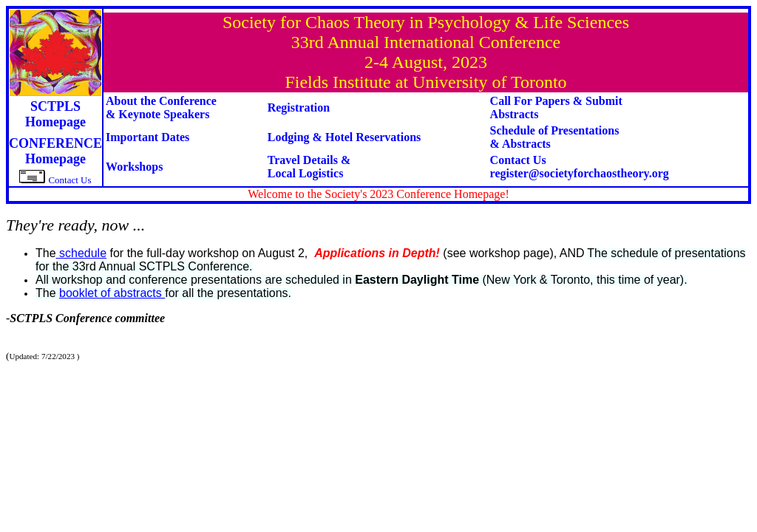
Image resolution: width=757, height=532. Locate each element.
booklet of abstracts (112, 293)
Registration (299, 108)
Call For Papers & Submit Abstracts (556, 108)
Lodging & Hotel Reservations (344, 137)
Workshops (134, 167)
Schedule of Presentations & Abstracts (555, 137)
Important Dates (147, 137)
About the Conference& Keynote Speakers (161, 108)
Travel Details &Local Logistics (309, 167)
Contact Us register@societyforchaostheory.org (580, 167)
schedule (82, 253)
